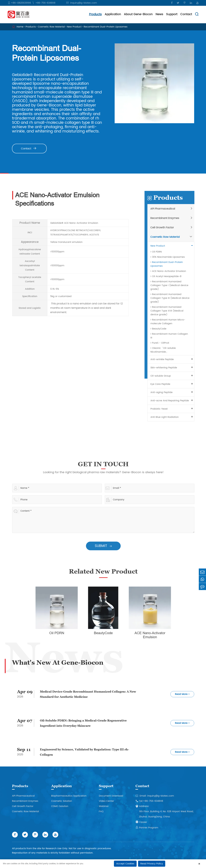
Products (95, 14)
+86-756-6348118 (45, 3)
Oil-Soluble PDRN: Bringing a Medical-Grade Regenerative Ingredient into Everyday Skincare (83, 723)
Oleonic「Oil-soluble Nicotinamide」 (165, 350)
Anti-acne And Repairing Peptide (172, 401)
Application (113, 14)
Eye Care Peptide (163, 384)
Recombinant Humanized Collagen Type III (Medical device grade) (172, 298)
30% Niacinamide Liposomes (170, 257)
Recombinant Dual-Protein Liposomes (106, 27)
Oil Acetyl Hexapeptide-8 (168, 276)
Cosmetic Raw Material (51, 27)
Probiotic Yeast (161, 409)
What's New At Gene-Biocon (58, 662)
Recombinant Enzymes (167, 218)
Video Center (106, 801)
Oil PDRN (158, 252)
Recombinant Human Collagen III (171, 336)
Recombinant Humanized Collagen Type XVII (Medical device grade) (169, 311)
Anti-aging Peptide (164, 392)
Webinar (104, 806)
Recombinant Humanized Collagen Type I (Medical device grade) (172, 285)
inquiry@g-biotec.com (84, 3)
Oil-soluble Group (163, 376)
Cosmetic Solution (62, 801)
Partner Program (147, 828)
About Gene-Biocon (138, 14)
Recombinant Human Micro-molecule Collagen (170, 322)
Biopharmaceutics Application (69, 796)
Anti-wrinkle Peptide (164, 359)
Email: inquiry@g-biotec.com (155, 796)
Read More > (182, 694)
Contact (186, 14)
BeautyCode (161, 329)
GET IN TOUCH (106, 464)
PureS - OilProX (162, 343)
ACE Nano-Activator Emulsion (170, 271)
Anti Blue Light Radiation (167, 417)
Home (20, 27)
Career (141, 822)
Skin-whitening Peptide (166, 368)
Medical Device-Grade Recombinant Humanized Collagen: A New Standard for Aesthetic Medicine (88, 694)
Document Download (111, 796)
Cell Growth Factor (164, 228)
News (159, 14)
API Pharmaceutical (165, 209)
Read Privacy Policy (152, 864)
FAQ (101, 811)
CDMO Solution (60, 806)
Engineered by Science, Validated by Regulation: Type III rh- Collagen (84, 752)
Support (172, 14)
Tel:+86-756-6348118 (149, 801)
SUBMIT (106, 546)
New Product (74, 27)
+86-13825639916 (21, 3)
